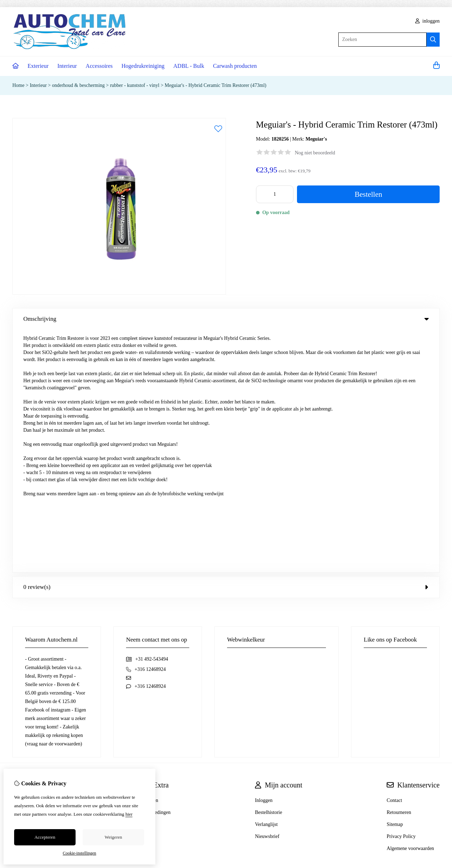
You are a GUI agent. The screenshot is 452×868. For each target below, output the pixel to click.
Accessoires (99, 66)
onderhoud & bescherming (78, 85)
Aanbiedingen (157, 570)
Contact (394, 558)
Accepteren (45, 837)
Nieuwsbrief (267, 594)
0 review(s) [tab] (226, 344)
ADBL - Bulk (189, 66)
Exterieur (38, 66)
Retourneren (399, 570)
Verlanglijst (266, 582)
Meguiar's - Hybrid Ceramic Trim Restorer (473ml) (215, 85)
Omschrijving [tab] (226, 319)
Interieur (67, 66)
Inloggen (264, 558)
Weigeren (113, 837)
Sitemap (395, 582)
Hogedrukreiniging (143, 66)
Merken (150, 558)
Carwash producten (235, 66)
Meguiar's (316, 139)
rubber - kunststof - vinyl (135, 85)
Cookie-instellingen (80, 853)
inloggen (428, 21)
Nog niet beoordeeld (315, 153)
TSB (436, 652)
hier (129, 814)
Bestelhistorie (269, 570)
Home (18, 85)
